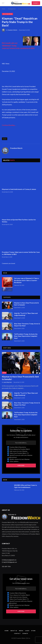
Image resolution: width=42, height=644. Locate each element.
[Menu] (3, 3)
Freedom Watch (12, 30)
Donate (25, 633)
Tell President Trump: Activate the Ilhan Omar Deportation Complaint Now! (26, 336)
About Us (14, 631)
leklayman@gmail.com (10, 560)
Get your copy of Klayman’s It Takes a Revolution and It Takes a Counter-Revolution (27, 280)
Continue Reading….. (9, 125)
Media (21, 631)
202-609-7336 (6, 566)
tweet (5, 139)
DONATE (36, 3)
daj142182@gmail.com (10, 562)
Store (33, 631)
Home (7, 631)
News (4, 373)
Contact (17, 633)
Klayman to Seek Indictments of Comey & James (19, 189)
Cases (27, 631)
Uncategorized (7, 14)
